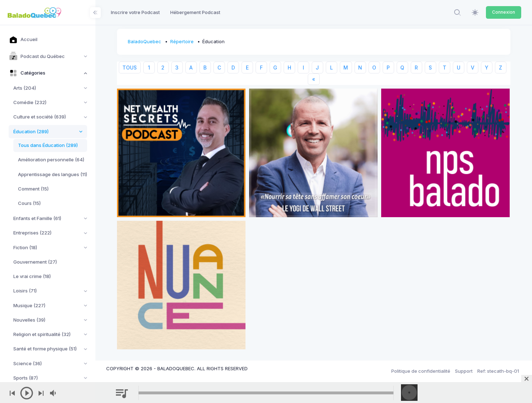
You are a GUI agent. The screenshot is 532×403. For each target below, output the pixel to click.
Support (464, 371)
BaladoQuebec (145, 41)
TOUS (130, 68)
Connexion (504, 12)
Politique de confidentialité (421, 371)
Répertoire (182, 41)
